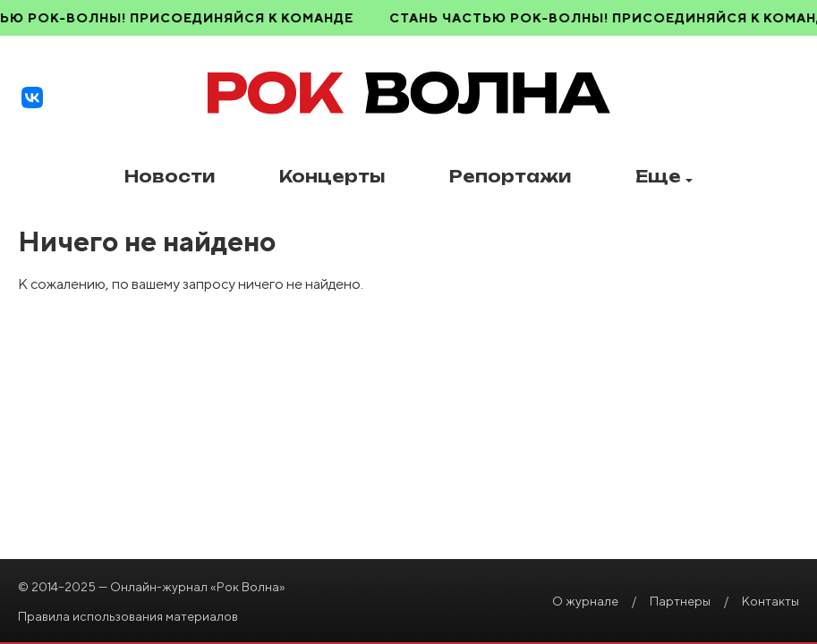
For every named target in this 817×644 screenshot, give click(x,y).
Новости (170, 177)
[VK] (32, 97)
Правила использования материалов (128, 616)
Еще (664, 177)
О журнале (585, 601)
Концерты (332, 177)
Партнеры (680, 601)
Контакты (770, 601)
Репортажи (510, 177)
